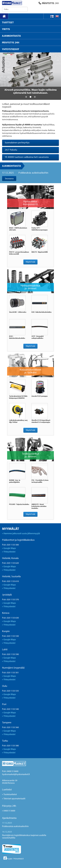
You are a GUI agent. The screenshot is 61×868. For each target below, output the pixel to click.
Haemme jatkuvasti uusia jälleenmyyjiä (22, 533)
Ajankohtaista (12, 166)
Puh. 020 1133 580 (10, 745)
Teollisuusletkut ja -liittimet (30, 455)
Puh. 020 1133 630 (10, 618)
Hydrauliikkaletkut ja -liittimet (30, 287)
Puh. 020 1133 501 (10, 672)
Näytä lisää (30, 262)
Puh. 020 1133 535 (10, 691)
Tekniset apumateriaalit (14, 798)
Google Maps (10, 548)
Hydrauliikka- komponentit (30, 203)
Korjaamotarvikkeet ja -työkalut (30, 371)
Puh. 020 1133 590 (10, 654)
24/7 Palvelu (11, 150)
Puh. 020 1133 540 (10, 709)
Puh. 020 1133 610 (10, 581)
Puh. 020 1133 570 (10, 599)
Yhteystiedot (9, 552)
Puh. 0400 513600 (10, 771)
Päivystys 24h (9, 806)
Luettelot (7, 789)
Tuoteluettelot (10, 794)
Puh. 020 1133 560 (10, 727)
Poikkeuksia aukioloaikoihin (33, 173)
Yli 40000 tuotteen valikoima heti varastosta (27, 157)
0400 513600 (9, 811)
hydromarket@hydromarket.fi (16, 774)
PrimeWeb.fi (19, 859)
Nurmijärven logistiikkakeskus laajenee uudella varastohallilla (24, 836)
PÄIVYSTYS (49, 3)
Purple (9, 859)
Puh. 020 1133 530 (10, 636)
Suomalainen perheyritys (17, 142)
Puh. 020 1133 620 (10, 563)
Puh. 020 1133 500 (10, 545)
